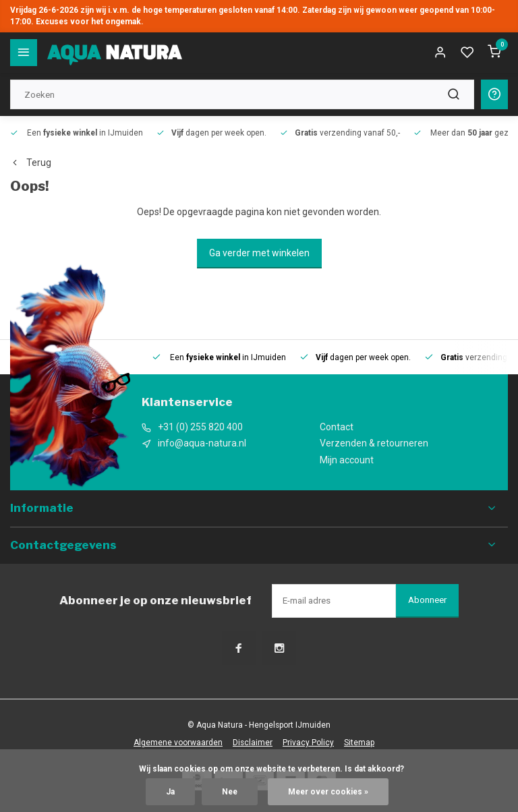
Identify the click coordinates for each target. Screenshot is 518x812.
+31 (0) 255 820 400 (200, 427)
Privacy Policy (308, 743)
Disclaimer (253, 743)
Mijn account (347, 460)
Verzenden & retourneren (374, 443)
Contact (337, 427)
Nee (230, 792)
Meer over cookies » (328, 792)
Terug (31, 163)
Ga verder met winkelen (259, 253)
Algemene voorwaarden (178, 743)
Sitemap (359, 743)
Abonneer (427, 600)
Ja (170, 792)
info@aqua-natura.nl (202, 443)
